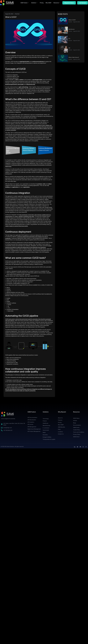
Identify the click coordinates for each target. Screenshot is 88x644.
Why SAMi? (48, 3)
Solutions (34, 3)
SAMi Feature (25, 3)
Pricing (42, 3)
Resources (57, 3)
